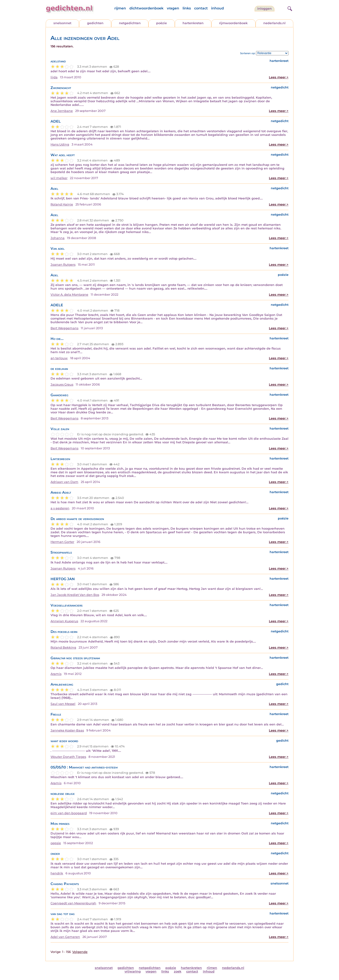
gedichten (95, 23)
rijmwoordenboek (233, 23)
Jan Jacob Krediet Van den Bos (75, 595)
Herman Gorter (62, 542)
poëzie (162, 23)
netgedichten (130, 23)
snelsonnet (62, 23)
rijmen (120, 8)
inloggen (265, 9)
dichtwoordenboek (146, 8)
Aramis (56, 674)
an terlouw (59, 358)
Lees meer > (279, 77)
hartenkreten (193, 23)
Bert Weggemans (64, 328)
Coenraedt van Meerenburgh (73, 903)
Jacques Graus (62, 384)
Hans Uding (60, 144)
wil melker (59, 178)
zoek (178, 971)
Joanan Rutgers (63, 265)
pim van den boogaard (69, 813)
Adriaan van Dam (64, 482)
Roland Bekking (63, 647)
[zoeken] (289, 8)
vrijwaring (133, 971)
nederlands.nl (274, 23)
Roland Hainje (62, 204)
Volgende (80, 952)
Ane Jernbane (62, 111)
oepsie (56, 843)
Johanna (58, 238)
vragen (173, 8)
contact (201, 8)
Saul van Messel (63, 704)
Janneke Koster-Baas (67, 730)
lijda (54, 77)
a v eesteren (60, 508)
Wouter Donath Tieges (68, 757)
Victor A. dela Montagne (69, 295)
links (187, 8)
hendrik (57, 873)
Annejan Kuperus (64, 621)
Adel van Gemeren (65, 937)
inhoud (217, 8)
